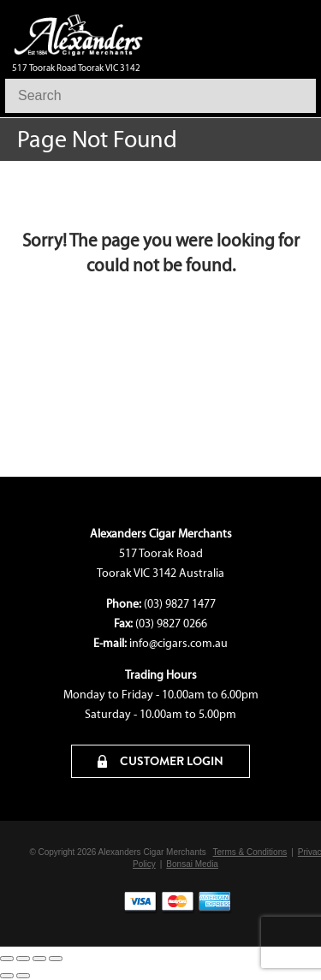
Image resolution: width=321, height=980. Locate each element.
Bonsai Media (192, 864)
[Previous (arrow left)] (7, 976)
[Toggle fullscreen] (23, 959)
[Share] (39, 959)
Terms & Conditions (250, 852)
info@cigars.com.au (178, 643)
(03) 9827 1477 (180, 604)
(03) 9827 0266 (171, 624)
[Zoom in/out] (7, 959)
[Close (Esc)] (56, 959)
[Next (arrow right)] (23, 976)
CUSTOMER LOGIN (160, 761)
